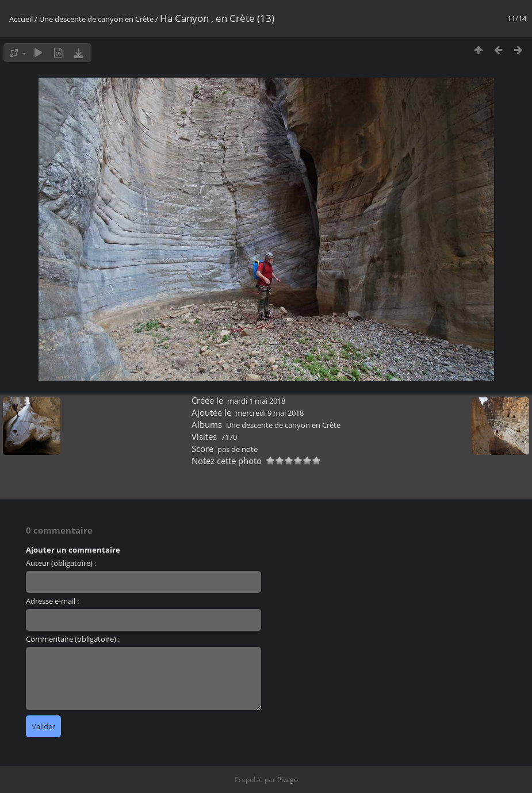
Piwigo (288, 779)
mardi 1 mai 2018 (256, 401)
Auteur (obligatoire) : (61, 563)
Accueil (21, 19)
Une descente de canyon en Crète (96, 19)
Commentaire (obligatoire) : (73, 639)
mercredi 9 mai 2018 (269, 413)
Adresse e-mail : (52, 601)
